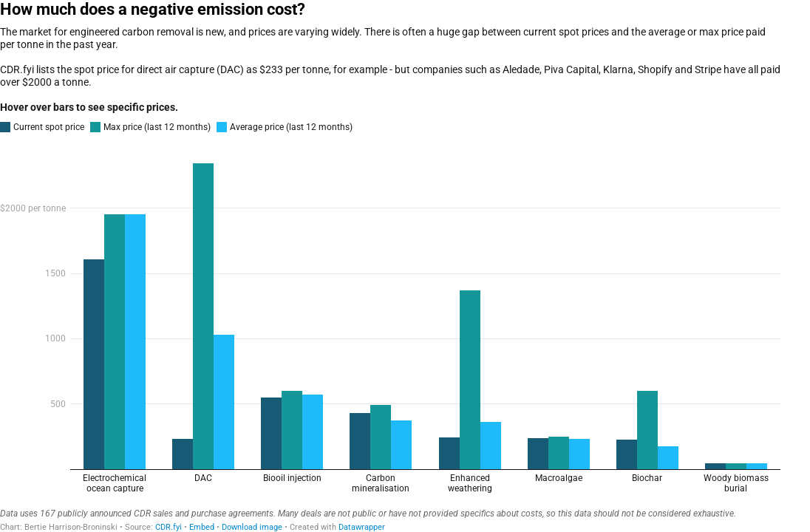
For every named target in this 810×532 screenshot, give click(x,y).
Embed (202, 527)
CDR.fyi (169, 527)
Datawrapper (362, 527)
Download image (252, 527)
